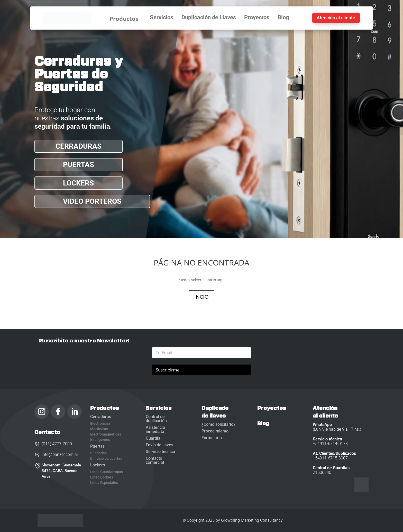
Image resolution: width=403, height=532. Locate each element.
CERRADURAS (79, 146)
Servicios (162, 18)
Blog (283, 18)
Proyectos (257, 18)
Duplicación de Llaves (209, 18)
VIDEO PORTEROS (92, 201)
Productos (126, 19)
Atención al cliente (336, 18)
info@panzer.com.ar (56, 454)
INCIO (201, 297)
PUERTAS (79, 165)
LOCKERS (78, 183)
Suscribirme (168, 370)
